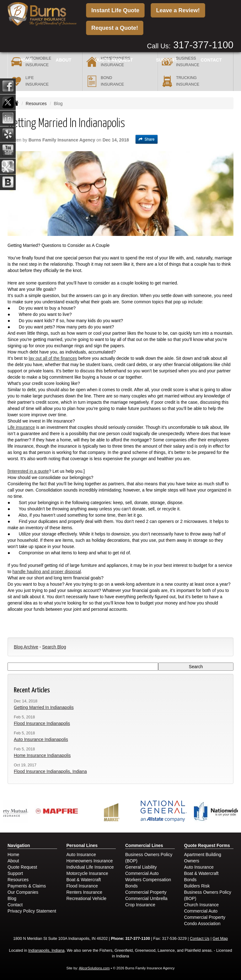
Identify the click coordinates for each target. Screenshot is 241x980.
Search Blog (54, 647)
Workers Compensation (148, 880)
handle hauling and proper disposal (47, 572)
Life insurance (21, 427)
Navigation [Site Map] (19, 845)
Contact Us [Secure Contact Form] (200, 939)
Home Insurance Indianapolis (42, 755)
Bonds (131, 886)
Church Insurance (202, 905)
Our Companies (23, 892)
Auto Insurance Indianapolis (41, 739)
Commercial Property (146, 892)
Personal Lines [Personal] (82, 845)
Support (15, 873)
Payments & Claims (27, 886)
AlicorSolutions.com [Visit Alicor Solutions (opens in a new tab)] (94, 968)
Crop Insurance (140, 905)
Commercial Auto (142, 873)
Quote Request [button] (114, 60)
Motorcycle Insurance (87, 873)
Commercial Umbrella (146, 898)
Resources (36, 104)
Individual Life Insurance (90, 867)
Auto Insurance (81, 855)
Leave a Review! (178, 10)
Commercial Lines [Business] (144, 845)
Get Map (220, 939)
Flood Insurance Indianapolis (42, 723)
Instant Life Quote (115, 10)
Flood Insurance (82, 886)
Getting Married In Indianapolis (44, 707)
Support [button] (167, 60)
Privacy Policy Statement (32, 911)
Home (26, 60)
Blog (12, 898)
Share (147, 139)
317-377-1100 (203, 45)
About (64, 60)
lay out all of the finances (53, 358)
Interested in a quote (29, 471)
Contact (211, 60)
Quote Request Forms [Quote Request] (207, 845)
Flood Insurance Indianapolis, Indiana (50, 771)
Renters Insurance (84, 892)
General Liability (141, 867)
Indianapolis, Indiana (46, 951)
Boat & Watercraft (84, 880)
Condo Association (202, 924)
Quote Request (22, 867)
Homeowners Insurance (90, 861)
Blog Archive (26, 647)
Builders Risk (197, 886)
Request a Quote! (115, 28)
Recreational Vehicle (87, 898)
